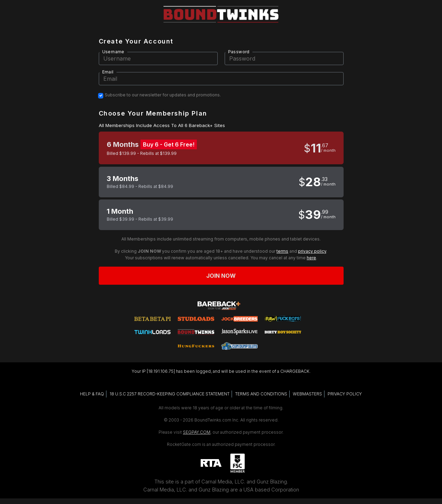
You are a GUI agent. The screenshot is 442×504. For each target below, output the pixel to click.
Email (108, 72)
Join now (221, 276)
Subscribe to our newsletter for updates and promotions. (163, 95)
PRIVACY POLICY (345, 394)
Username (113, 52)
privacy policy (312, 251)
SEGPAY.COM (197, 432)
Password (239, 52)
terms (282, 251)
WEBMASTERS (307, 394)
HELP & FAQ (92, 394)
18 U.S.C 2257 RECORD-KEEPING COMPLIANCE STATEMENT (170, 394)
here (311, 258)
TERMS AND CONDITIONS (261, 394)
